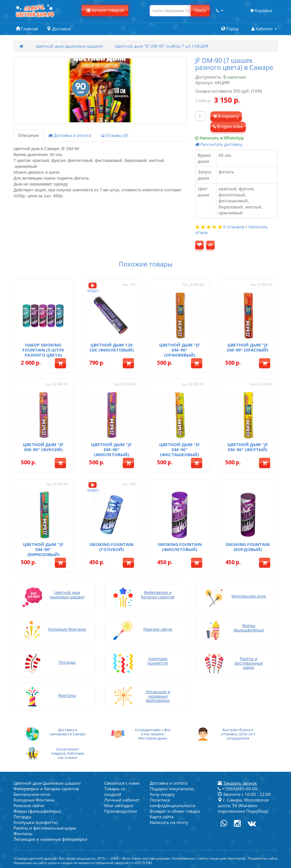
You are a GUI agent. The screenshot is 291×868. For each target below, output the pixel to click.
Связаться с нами (122, 783)
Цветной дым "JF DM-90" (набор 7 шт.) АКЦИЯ (162, 46)
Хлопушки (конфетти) (36, 822)
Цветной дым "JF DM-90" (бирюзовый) (43, 549)
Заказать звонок (240, 783)
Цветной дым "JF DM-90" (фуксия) (43, 447)
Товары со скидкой (115, 791)
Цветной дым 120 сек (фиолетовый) (112, 347)
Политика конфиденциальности (173, 803)
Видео (93, 287)
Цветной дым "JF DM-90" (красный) (248, 347)
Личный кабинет (122, 800)
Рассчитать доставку (219, 144)
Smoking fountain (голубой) (111, 547)
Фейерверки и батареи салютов (46, 789)
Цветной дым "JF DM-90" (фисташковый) (179, 449)
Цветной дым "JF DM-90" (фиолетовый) (112, 449)
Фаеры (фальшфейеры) (37, 811)
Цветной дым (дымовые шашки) (69, 46)
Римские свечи (29, 805)
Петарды (22, 817)
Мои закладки (119, 805)
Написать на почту (169, 822)
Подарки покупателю (171, 789)
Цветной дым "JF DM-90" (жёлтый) (248, 447)
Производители (121, 811)
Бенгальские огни (32, 794)
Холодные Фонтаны (34, 800)
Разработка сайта (263, 858)
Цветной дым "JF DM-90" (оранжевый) (179, 350)
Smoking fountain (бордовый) (248, 547)
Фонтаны (23, 833)
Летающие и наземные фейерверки (50, 839)
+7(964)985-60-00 (237, 789)
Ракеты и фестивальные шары (45, 828)
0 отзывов (234, 227)
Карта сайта (162, 817)
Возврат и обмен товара (175, 811)
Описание (28, 135)
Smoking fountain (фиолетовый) (180, 547)
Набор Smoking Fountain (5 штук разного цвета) (43, 350)
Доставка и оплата (70, 135)
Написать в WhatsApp (220, 138)
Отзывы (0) (114, 135)
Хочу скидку (162, 794)
